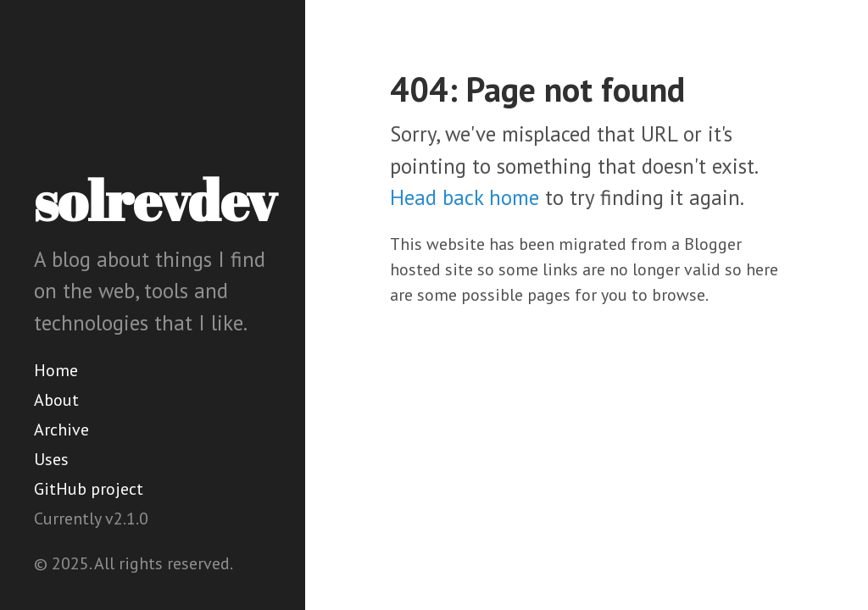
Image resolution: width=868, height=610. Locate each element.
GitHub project (89, 489)
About (56, 400)
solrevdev (155, 200)
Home (56, 370)
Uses (51, 459)
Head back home (465, 197)
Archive (61, 430)
